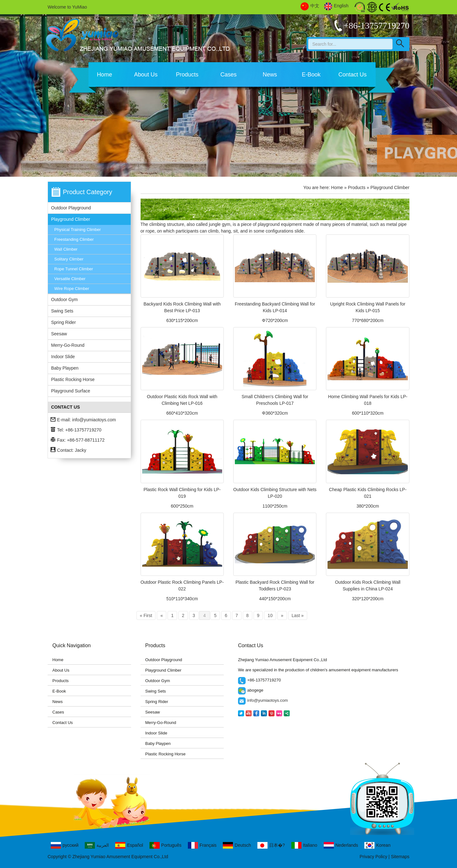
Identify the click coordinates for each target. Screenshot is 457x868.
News (270, 75)
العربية (97, 845)
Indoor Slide (63, 357)
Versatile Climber (70, 279)
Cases (228, 75)
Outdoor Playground (71, 208)
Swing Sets (62, 311)
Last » (298, 615)
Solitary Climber (69, 259)
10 (270, 615)
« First (146, 615)
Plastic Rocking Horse (73, 379)
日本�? (271, 845)
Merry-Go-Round (68, 345)
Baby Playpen (65, 368)
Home (104, 75)
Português (166, 845)
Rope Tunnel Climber (74, 269)
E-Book (311, 75)
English (336, 6)
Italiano (304, 845)
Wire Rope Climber (72, 289)
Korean (377, 845)
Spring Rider (63, 322)
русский (65, 845)
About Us (146, 75)
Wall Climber (66, 249)
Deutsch (237, 845)
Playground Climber (71, 219)
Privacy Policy (373, 857)
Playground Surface (71, 391)
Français (202, 845)
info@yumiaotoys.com (94, 420)
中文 (310, 6)
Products (187, 75)
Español (129, 845)
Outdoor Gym (64, 299)
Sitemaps (400, 857)
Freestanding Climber (74, 239)
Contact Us (352, 75)
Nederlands (341, 845)
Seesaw (59, 334)
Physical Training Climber (78, 230)
